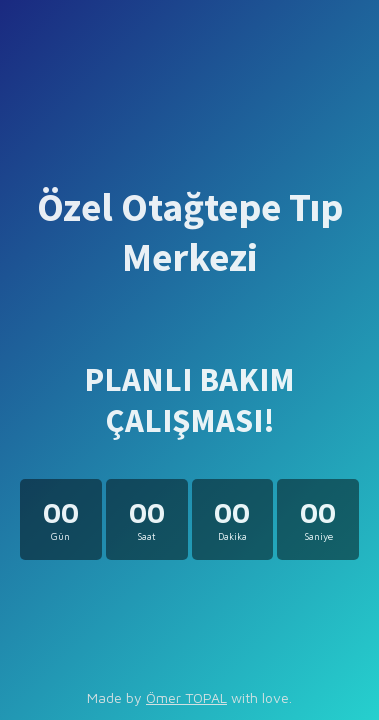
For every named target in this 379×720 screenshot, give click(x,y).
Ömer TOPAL (186, 697)
